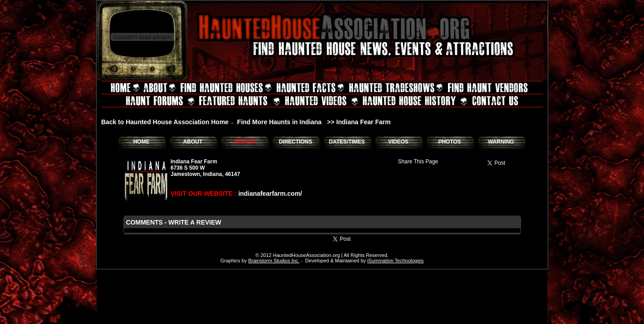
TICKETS (244, 142)
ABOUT (193, 142)
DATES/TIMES (347, 142)
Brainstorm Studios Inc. (274, 261)
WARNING (501, 142)
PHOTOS (449, 142)
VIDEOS (398, 142)
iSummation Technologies (395, 261)
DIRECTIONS (296, 142)
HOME (142, 142)
